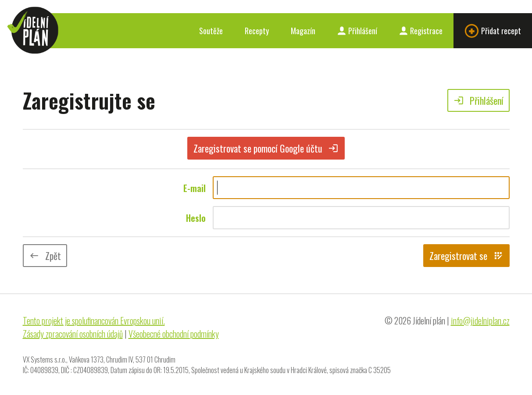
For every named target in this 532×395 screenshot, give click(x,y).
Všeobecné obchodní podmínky (174, 334)
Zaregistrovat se (466, 256)
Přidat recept (493, 31)
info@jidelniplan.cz (480, 320)
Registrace (421, 31)
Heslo (196, 218)
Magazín (303, 31)
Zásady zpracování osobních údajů (73, 334)
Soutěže (211, 31)
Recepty (257, 31)
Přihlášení (357, 31)
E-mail (195, 188)
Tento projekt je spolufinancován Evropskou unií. (94, 320)
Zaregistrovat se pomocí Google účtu (266, 148)
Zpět (45, 256)
